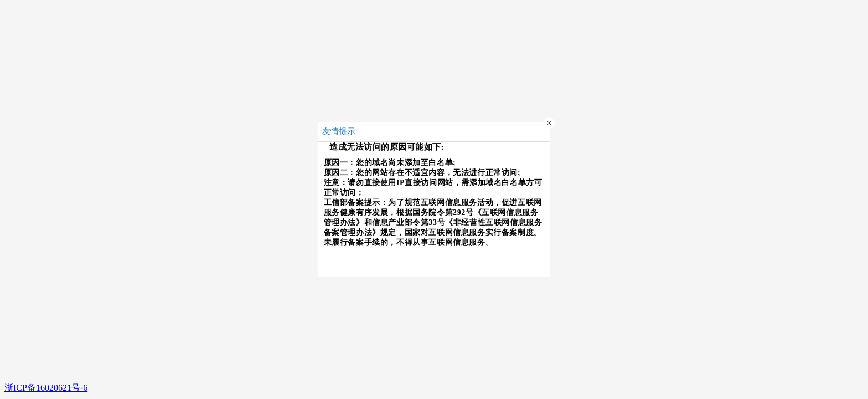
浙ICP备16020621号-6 (46, 388)
